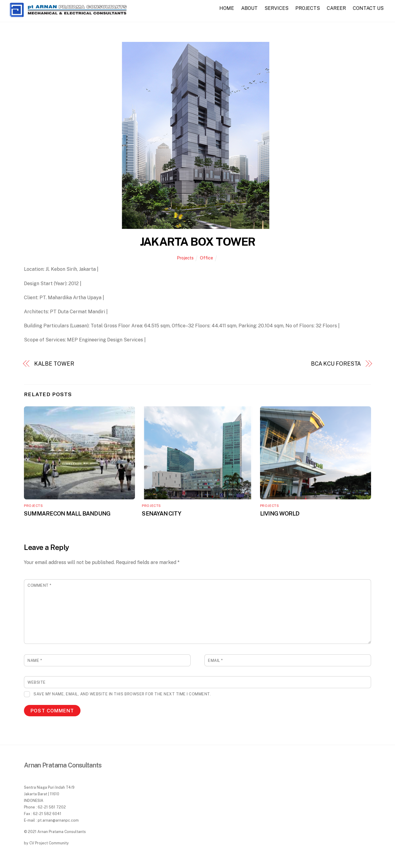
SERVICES (276, 8)
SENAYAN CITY (161, 513)
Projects (185, 258)
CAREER (336, 8)
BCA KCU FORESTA (336, 364)
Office (206, 258)
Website (37, 682)
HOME (227, 8)
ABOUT (249, 8)
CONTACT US (368, 8)
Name (35, 660)
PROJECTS (308, 8)
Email (215, 660)
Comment (39, 585)
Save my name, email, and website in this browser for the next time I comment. (122, 694)
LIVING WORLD (280, 513)
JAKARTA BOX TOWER (198, 242)
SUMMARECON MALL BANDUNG (67, 513)
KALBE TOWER (54, 364)
